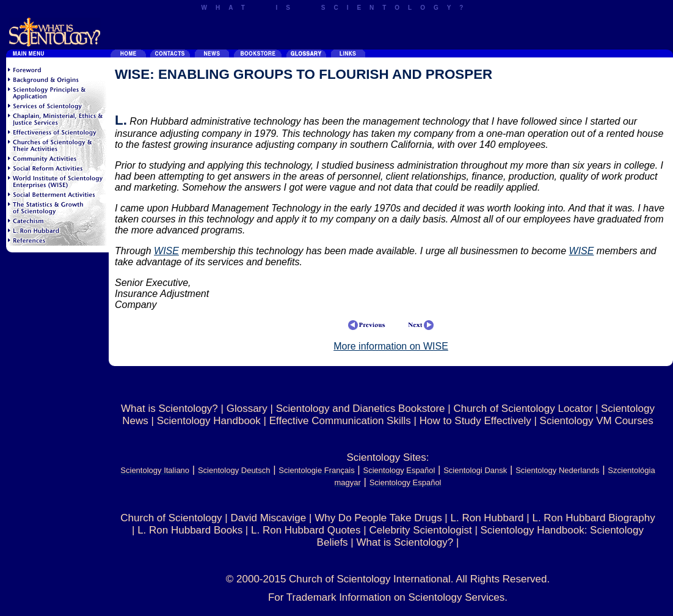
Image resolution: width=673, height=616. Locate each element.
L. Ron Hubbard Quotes (306, 530)
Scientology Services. (458, 597)
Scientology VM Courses (597, 421)
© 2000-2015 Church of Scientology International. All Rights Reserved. (388, 579)
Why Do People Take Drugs (378, 518)
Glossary (247, 409)
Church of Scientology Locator (523, 409)
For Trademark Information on (338, 597)
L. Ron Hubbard (487, 518)
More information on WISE (391, 346)
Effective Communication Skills (340, 421)
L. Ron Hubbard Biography (593, 518)
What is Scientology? (169, 409)
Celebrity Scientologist (420, 530)
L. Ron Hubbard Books (190, 530)
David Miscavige (268, 518)
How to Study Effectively (475, 421)
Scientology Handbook (209, 421)
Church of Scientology (171, 518)
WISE (166, 251)
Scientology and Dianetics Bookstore (361, 409)
